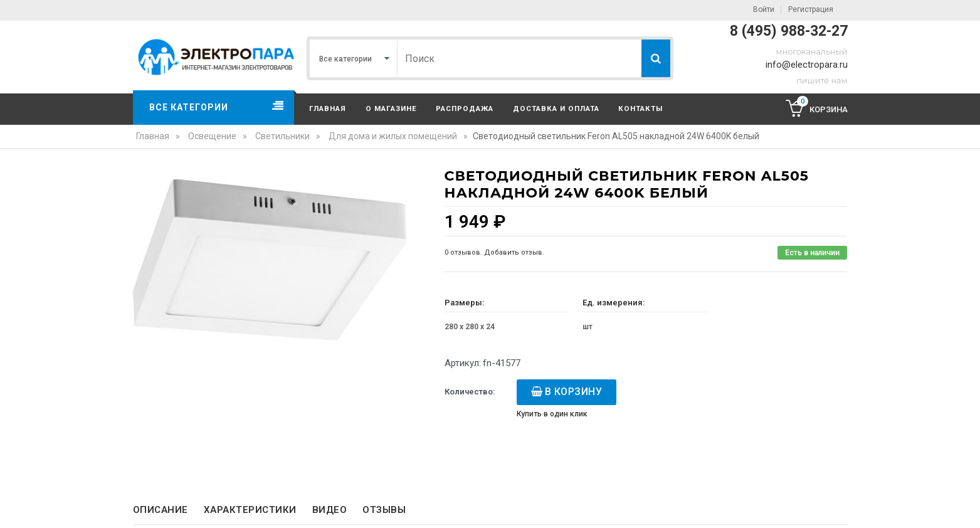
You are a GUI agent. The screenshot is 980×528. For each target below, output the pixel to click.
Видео (330, 510)
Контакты (640, 108)
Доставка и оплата (556, 108)
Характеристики (250, 510)
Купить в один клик (552, 414)
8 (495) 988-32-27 (789, 31)
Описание (161, 510)
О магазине (391, 108)
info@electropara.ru (807, 65)
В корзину (574, 392)
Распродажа (465, 108)
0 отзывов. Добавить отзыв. (494, 252)
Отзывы (384, 510)
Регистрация (811, 9)
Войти (764, 9)
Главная (328, 108)
